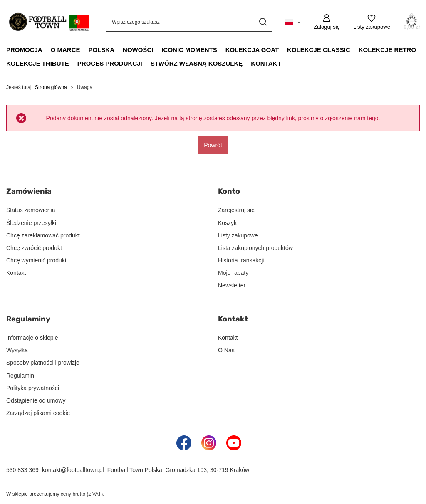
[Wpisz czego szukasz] (189, 22)
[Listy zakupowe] (372, 22)
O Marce (66, 50)
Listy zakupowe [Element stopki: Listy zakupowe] (238, 235)
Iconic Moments (189, 50)
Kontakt (266, 63)
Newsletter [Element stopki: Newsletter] (232, 285)
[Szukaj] (263, 22)
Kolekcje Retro (387, 50)
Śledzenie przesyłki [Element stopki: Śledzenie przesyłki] (31, 223)
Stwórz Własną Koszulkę (197, 63)
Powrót (213, 145)
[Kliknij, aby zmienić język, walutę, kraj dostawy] (292, 22)
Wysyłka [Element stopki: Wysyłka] (17, 350)
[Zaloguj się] (327, 22)
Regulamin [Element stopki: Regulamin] (20, 376)
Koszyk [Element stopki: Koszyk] (227, 223)
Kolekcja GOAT (252, 50)
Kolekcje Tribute (38, 63)
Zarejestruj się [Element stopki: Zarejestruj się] (236, 210)
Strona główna (51, 87)
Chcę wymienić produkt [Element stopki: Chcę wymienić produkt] (36, 260)
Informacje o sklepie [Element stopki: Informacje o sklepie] (32, 338)
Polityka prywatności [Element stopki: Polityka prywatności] (33, 388)
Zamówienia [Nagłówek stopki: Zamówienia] (29, 191)
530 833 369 (22, 470)
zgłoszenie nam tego (352, 118)
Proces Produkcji (110, 63)
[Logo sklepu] (48, 22)
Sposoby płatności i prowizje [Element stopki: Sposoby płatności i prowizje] (43, 363)
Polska (102, 50)
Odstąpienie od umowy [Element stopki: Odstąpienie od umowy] (36, 400)
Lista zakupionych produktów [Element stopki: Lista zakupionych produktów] (255, 248)
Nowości (138, 50)
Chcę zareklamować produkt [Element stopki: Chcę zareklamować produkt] (43, 235)
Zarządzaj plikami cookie (38, 413)
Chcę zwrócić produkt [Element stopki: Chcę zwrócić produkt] (34, 248)
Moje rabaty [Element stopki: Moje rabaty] (233, 273)
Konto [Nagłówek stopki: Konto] (229, 191)
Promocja (24, 50)
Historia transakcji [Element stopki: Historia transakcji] (241, 260)
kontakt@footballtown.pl (73, 470)
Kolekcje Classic (319, 50)
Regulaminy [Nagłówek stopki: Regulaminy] (28, 319)
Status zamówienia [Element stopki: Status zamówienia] (31, 210)
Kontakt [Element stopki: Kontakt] (16, 273)
